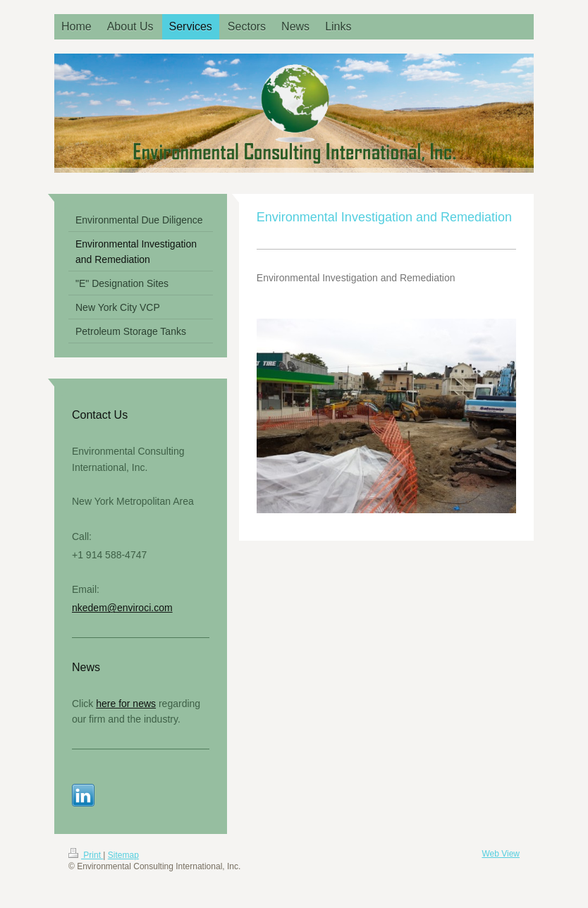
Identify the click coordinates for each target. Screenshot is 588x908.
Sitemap (123, 855)
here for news (126, 704)
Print (86, 855)
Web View (501, 854)
